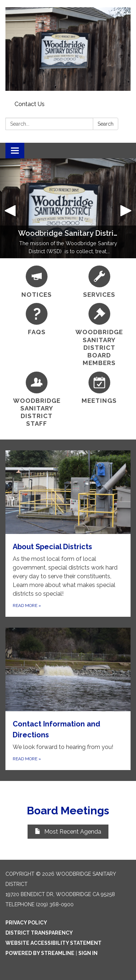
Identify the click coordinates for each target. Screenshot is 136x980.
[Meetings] (100, 388)
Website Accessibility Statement (53, 943)
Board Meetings (68, 811)
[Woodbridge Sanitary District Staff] (37, 400)
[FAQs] (37, 319)
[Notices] (37, 282)
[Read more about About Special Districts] (68, 534)
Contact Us (30, 104)
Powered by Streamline (40, 953)
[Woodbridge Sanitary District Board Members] (100, 335)
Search (106, 124)
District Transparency (39, 933)
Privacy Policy (26, 923)
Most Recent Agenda (68, 832)
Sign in (88, 953)
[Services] (100, 282)
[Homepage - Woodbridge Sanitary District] (68, 49)
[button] (10, 208)
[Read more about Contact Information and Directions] (68, 699)
